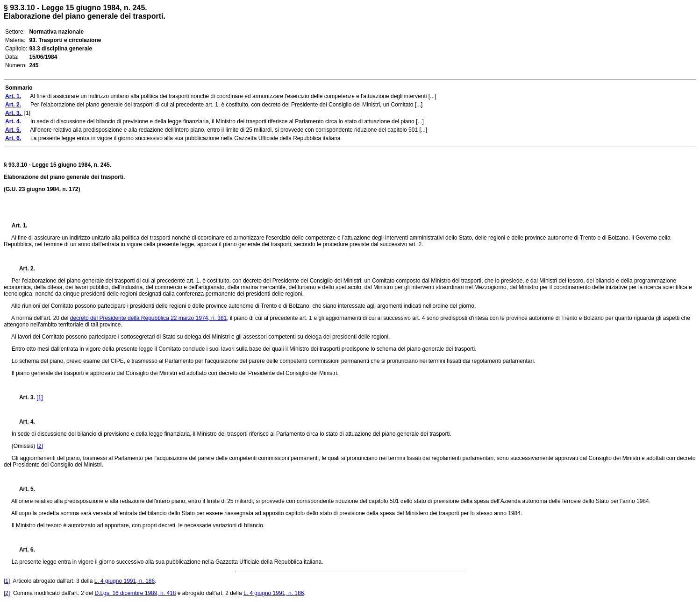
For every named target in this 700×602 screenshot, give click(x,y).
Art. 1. (20, 226)
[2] (40, 446)
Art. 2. (23, 269)
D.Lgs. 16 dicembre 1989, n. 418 (135, 593)
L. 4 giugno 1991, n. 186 (125, 581)
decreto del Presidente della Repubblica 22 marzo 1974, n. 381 (149, 318)
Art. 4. (23, 422)
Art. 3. (24, 397)
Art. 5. (23, 489)
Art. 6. (23, 550)
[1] (39, 397)
